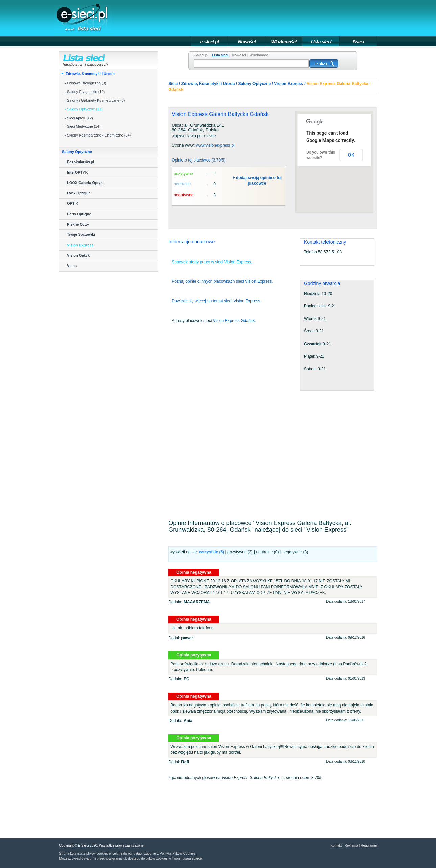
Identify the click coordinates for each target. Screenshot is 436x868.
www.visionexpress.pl (215, 145)
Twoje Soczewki (81, 234)
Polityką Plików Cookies (177, 854)
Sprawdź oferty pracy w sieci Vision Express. (212, 262)
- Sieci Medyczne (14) (82, 126)
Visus (72, 266)
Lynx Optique (79, 193)
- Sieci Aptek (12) (79, 118)
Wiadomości (260, 55)
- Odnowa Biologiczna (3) (86, 83)
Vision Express (80, 245)
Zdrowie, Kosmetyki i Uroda (90, 74)
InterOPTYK (77, 172)
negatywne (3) (295, 552)
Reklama (351, 846)
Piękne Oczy (78, 224)
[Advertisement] (254, 18)
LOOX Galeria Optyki (85, 183)
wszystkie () (212, 552)
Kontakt (336, 846)
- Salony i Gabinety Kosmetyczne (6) (95, 100)
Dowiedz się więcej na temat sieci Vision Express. (216, 301)
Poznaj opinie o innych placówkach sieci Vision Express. (222, 281)
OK (351, 155)
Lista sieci (220, 55)
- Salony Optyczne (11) (84, 109)
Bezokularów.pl (80, 162)
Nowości (239, 55)
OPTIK (73, 203)
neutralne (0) (267, 552)
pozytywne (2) (240, 552)
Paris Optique (79, 214)
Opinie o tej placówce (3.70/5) (199, 160)
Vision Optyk (78, 255)
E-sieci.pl (201, 55)
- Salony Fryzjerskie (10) (85, 92)
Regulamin (369, 846)
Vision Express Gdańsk (234, 321)
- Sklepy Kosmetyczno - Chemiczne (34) (98, 135)
